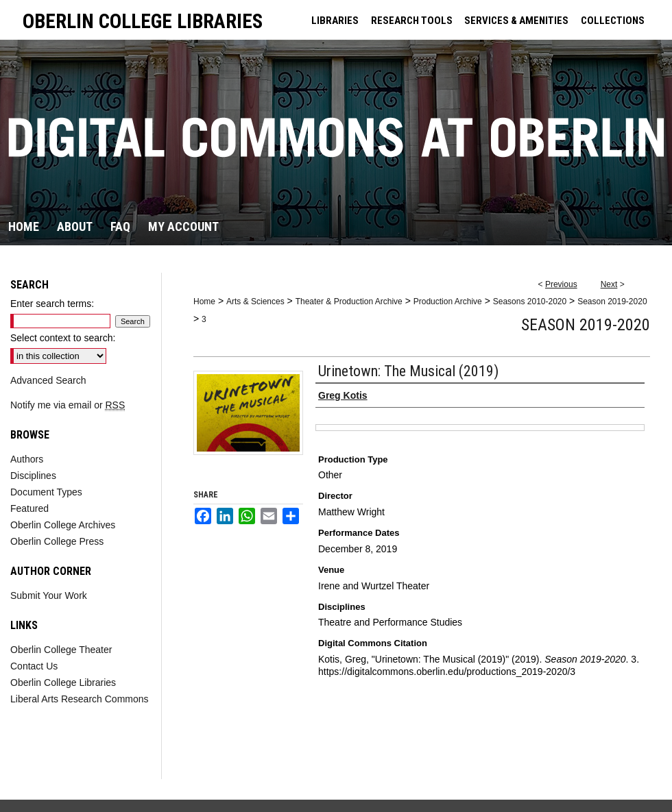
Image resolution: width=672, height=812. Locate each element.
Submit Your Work (49, 595)
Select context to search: (63, 338)
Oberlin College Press (57, 541)
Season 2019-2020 (612, 302)
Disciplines (33, 476)
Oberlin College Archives (63, 525)
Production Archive (448, 302)
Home (204, 302)
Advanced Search (48, 380)
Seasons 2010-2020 (530, 302)
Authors (27, 459)
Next (609, 284)
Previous (561, 284)
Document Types (46, 492)
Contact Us (34, 666)
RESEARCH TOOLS (412, 21)
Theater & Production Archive (349, 302)
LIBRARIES (335, 21)
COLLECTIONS (613, 21)
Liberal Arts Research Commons (80, 699)
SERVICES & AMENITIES (516, 21)
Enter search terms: (52, 304)
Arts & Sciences (255, 302)
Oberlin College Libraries (63, 682)
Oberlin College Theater (61, 650)
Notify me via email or (68, 405)
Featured (29, 508)
